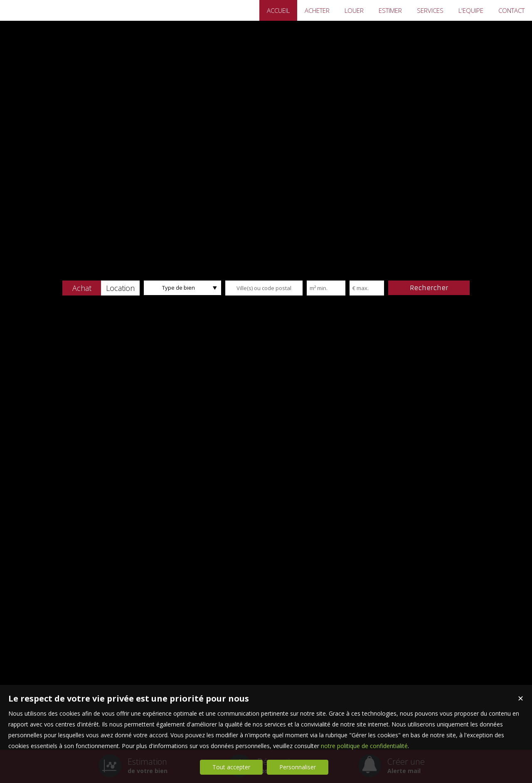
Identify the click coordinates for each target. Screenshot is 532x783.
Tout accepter (231, 767)
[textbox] (264, 288)
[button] (82, 288)
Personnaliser (298, 767)
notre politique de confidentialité (364, 746)
